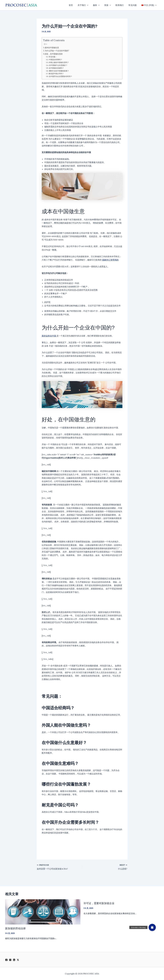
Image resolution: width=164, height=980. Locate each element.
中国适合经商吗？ (56, 60)
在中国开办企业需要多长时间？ (61, 76)
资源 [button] (110, 5)
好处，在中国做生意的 (54, 54)
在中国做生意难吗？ (56, 68)
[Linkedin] (14, 960)
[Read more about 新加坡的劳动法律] (43, 912)
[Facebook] (6, 960)
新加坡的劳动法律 (15, 928)
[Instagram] (10, 960)
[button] (90, 5)
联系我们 (121, 5)
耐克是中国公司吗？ (56, 74)
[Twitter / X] (18, 960)
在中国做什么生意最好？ (58, 65)
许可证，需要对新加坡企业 (99, 903)
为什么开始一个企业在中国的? (57, 51)
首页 (75, 5)
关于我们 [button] (86, 5)
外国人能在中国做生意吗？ (59, 62)
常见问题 (133, 5)
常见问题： (53, 57)
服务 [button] (99, 5)
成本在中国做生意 (52, 48)
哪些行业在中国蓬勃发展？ (59, 71)
